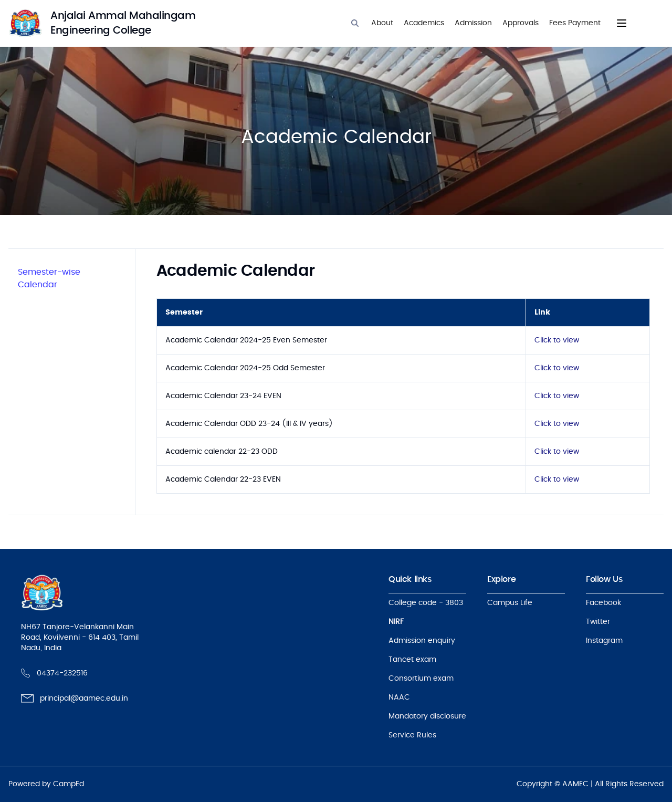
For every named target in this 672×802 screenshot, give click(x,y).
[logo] (113, 23)
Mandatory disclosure (427, 716)
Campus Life (510, 603)
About (382, 23)
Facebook (603, 603)
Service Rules (412, 735)
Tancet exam (412, 660)
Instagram (604, 641)
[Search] (355, 23)
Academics (424, 23)
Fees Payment (575, 23)
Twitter (598, 622)
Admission (473, 23)
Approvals (521, 23)
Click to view (557, 340)
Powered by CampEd (46, 784)
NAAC (399, 697)
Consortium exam (421, 679)
